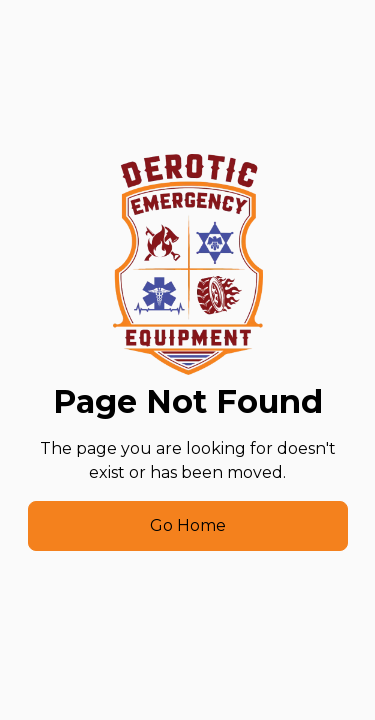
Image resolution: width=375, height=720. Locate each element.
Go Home (188, 525)
